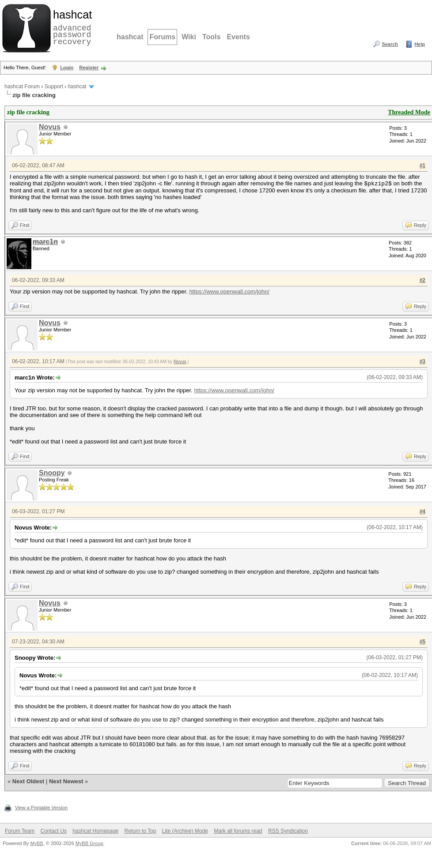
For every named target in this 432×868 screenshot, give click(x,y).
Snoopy (52, 472)
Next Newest (66, 781)
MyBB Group (89, 843)
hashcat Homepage (95, 830)
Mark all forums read (238, 830)
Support (54, 86)
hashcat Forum (22, 86)
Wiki (189, 37)
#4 (423, 511)
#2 (423, 280)
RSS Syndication (288, 830)
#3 (423, 361)
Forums (162, 37)
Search (390, 44)
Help (420, 44)
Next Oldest (28, 781)
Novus (50, 127)
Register (89, 68)
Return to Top (140, 830)
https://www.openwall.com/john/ (229, 291)
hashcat (130, 37)
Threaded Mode (409, 112)
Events (238, 37)
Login (67, 68)
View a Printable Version (41, 807)
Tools (211, 37)
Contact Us (53, 830)
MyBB (36, 843)
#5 (423, 641)
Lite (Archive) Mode (185, 830)
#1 (423, 165)
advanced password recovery (71, 27)
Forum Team (20, 830)
